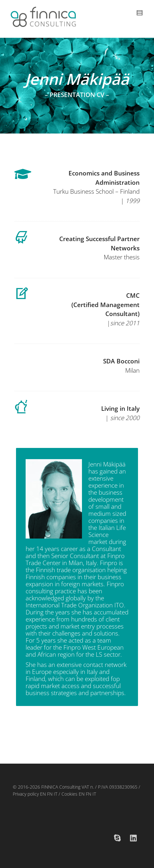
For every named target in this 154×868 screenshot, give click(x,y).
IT (56, 794)
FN (50, 794)
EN (42, 794)
